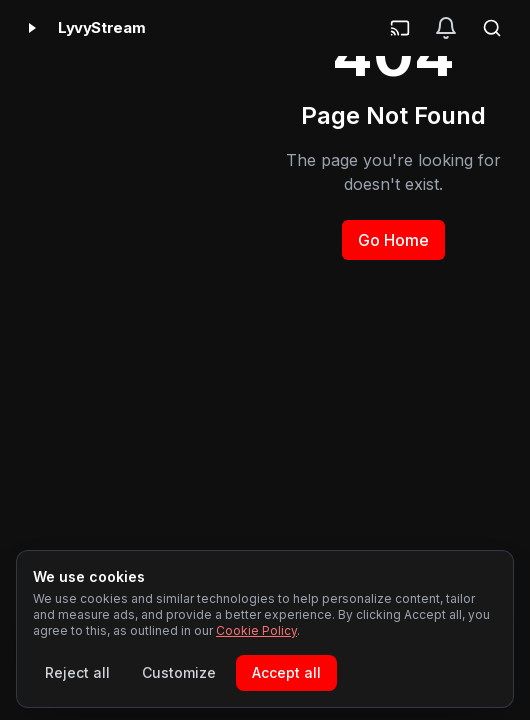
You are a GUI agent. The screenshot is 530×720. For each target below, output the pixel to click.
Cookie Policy (256, 630)
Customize (179, 672)
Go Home (393, 240)
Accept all (286, 672)
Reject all (77, 672)
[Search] (492, 28)
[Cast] (400, 28)
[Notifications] (446, 28)
